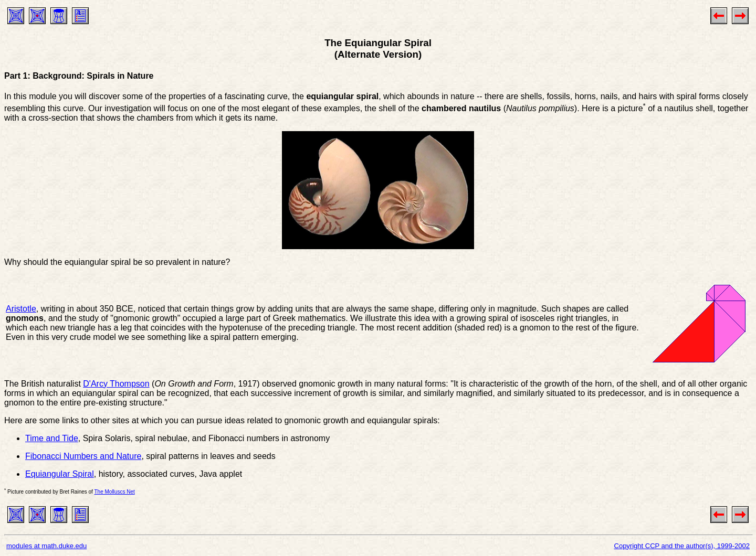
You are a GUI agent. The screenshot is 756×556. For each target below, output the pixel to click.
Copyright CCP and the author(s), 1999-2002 (682, 546)
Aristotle (21, 309)
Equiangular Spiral (60, 474)
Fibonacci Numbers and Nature (83, 456)
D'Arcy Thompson (116, 384)
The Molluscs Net (115, 492)
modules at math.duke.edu (46, 546)
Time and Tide (52, 438)
